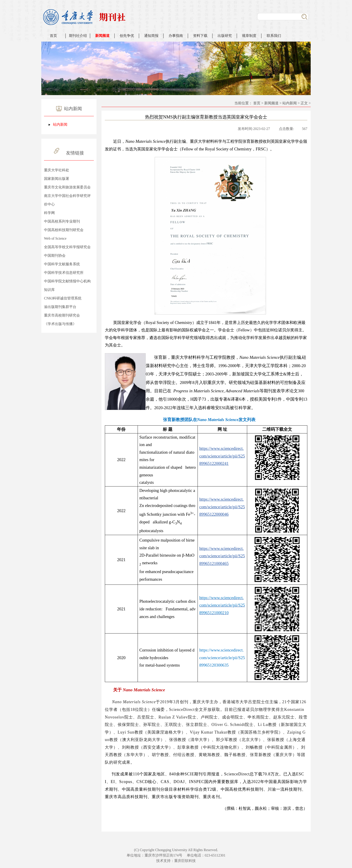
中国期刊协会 (55, 255)
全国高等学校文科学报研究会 (67, 247)
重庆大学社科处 (57, 170)
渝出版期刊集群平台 (60, 307)
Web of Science (55, 238)
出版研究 (225, 36)
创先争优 (127, 36)
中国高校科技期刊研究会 (64, 230)
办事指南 (176, 36)
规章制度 (249, 36)
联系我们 (274, 36)
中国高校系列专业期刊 (62, 221)
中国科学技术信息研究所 (64, 273)
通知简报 (151, 36)
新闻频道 (102, 36)
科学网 (49, 213)
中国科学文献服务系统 (62, 264)
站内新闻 (60, 124)
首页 (53, 36)
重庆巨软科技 (185, 861)
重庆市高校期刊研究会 (62, 315)
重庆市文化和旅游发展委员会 (67, 187)
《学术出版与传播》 (60, 324)
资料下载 (200, 36)
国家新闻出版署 (57, 179)
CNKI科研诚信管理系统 (63, 298)
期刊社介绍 (78, 36)
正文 (304, 103)
